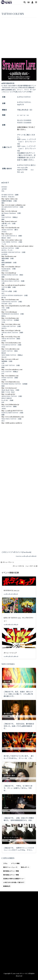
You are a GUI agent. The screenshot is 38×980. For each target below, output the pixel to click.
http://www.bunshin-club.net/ (11, 267)
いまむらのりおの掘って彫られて (14, 882)
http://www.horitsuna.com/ (10, 299)
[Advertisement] (19, 38)
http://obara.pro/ (7, 234)
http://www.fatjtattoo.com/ (10, 376)
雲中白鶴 (7, 681)
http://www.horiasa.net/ (9, 388)
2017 (5, 746)
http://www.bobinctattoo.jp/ (10, 404)
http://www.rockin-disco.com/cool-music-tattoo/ (18, 246)
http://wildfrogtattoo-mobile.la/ (12, 423)
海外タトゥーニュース (10, 867)
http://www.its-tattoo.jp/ (9, 211)
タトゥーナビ (24, 973)
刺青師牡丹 (7, 886)
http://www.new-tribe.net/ (10, 359)
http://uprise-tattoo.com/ (10, 199)
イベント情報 (6, 684)
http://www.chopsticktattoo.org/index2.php (16, 306)
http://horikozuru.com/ (9, 256)
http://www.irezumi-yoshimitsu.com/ (14, 205)
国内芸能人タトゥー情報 (11, 871)
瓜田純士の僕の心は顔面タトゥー (14, 879)
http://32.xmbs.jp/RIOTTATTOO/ (12, 411)
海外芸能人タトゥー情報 (11, 875)
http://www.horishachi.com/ (11, 228)
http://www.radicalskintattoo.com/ (13, 417)
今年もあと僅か (9, 775)
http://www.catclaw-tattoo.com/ (12, 240)
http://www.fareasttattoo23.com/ (12, 369)
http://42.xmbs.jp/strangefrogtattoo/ (13, 285)
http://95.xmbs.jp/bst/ (8, 394)
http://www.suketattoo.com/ (11, 349)
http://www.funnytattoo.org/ (11, 382)
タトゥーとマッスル (11, 838)
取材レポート (25, 867)
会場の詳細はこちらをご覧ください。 (26, 128)
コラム (5, 863)
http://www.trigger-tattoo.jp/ (11, 330)
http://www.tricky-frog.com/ (11, 337)
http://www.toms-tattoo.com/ (11, 324)
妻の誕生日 (8, 714)
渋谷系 (6, 808)
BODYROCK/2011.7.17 (11, 590)
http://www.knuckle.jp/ (9, 273)
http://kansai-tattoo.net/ (9, 221)
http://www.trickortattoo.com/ (11, 343)
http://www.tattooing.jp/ (9, 312)
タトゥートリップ (10, 653)
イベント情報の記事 (10, 573)
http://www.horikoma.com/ (10, 279)
